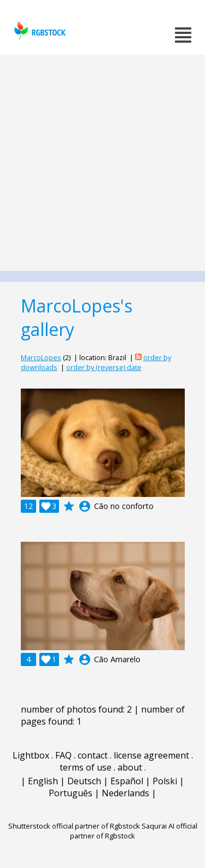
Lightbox (31, 755)
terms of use (86, 767)
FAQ (63, 755)
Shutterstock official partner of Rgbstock (74, 826)
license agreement (151, 755)
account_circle (85, 506)
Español (127, 781)
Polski (165, 781)
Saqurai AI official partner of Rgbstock (134, 831)
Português (71, 793)
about (130, 767)
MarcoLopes (41, 357)
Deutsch (84, 781)
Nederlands (125, 793)
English (43, 781)
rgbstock (39, 30)
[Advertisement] (102, 163)
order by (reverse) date (104, 367)
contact (93, 755)
